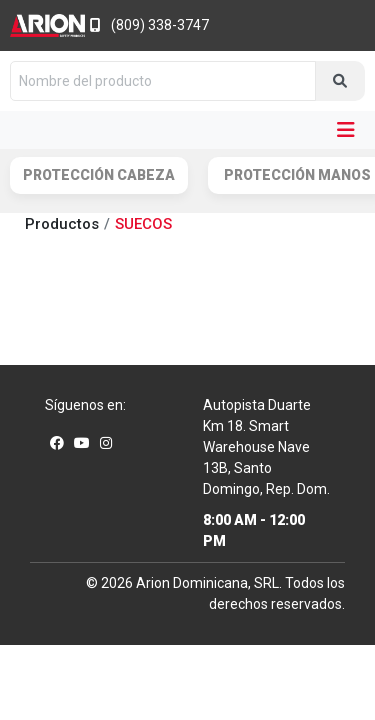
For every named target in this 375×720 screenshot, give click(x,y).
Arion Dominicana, (193, 583)
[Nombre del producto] (163, 81)
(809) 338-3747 (149, 25)
